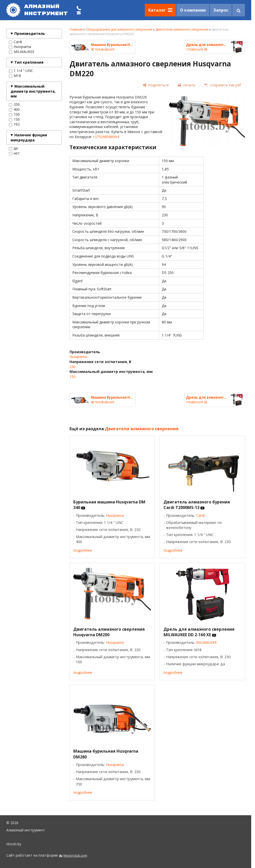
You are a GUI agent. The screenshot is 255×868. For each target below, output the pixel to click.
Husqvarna (20, 47)
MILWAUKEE (22, 52)
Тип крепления (29, 62)
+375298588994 (106, 137)
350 (14, 105)
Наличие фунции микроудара (29, 137)
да (13, 148)
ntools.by (14, 844)
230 (73, 367)
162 (14, 124)
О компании (193, 10)
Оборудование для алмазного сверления (119, 29)
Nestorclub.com (75, 856)
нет (14, 153)
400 (14, 110)
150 (14, 119)
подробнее (83, 550)
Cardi (15, 42)
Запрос (221, 10)
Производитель (30, 33)
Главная (76, 29)
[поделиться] (156, 85)
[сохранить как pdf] (223, 85)
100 (14, 114)
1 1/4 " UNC (21, 71)
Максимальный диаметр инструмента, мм (33, 91)
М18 (15, 76)
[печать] (187, 85)
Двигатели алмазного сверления (182, 29)
